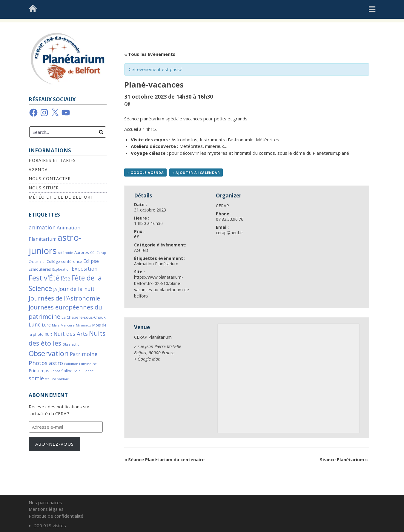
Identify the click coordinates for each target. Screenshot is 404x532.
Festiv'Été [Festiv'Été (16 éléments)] (44, 278)
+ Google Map (147, 359)
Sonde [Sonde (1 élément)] (89, 371)
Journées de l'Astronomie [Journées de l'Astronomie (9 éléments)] (64, 298)
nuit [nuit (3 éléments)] (49, 334)
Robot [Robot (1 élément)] (55, 371)
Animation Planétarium (156, 264)
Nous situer (44, 188)
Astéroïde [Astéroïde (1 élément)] (66, 253)
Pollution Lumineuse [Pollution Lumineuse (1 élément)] (80, 364)
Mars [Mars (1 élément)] (56, 325)
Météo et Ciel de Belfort (61, 197)
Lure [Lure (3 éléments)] (46, 325)
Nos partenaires (45, 502)
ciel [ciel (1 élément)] (43, 262)
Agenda (38, 170)
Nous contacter (50, 178)
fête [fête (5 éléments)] (65, 279)
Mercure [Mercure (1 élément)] (68, 325)
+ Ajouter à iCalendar (196, 173)
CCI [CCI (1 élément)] (93, 253)
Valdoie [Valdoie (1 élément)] (63, 379)
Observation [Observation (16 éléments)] (49, 353)
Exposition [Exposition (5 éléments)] (85, 269)
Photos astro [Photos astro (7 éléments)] (46, 363)
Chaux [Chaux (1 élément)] (34, 262)
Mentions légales (46, 509)
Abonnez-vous (54, 444)
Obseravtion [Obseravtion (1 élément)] (72, 344)
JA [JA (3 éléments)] (55, 289)
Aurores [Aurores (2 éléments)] (82, 252)
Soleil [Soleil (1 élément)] (78, 371)
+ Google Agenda (145, 173)
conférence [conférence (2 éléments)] (72, 261)
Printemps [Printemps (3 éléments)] (39, 370)
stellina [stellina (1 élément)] (51, 379)
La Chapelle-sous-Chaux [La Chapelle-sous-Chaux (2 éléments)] (84, 317)
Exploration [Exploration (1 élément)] (61, 269)
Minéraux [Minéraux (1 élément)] (83, 325)
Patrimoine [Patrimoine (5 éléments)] (84, 354)
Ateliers (141, 250)
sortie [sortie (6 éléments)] (36, 378)
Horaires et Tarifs (52, 160)
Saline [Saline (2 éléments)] (67, 371)
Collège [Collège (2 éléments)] (53, 261)
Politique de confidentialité (56, 516)
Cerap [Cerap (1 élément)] (101, 253)
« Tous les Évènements (150, 54)
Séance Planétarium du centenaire (164, 459)
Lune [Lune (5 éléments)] (35, 325)
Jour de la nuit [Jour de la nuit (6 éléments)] (76, 289)
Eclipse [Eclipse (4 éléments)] (91, 261)
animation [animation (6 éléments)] (42, 227)
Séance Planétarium (344, 459)
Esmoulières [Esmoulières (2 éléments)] (40, 269)
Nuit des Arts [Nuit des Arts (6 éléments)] (71, 334)
